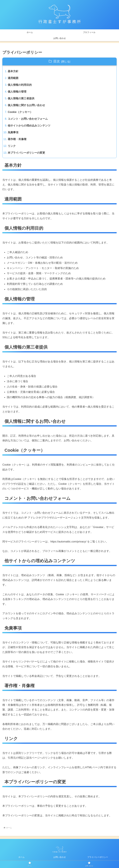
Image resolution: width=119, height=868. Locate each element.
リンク (12, 147)
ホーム (21, 859)
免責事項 (13, 134)
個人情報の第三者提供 (21, 99)
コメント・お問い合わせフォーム (28, 120)
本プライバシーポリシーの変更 (27, 154)
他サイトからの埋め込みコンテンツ (29, 127)
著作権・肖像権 (17, 140)
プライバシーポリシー (98, 859)
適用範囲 (13, 78)
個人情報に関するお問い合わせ (27, 106)
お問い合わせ (60, 859)
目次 (57, 61)
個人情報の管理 (17, 92)
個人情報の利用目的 (20, 85)
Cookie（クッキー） (20, 113)
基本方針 (13, 71)
